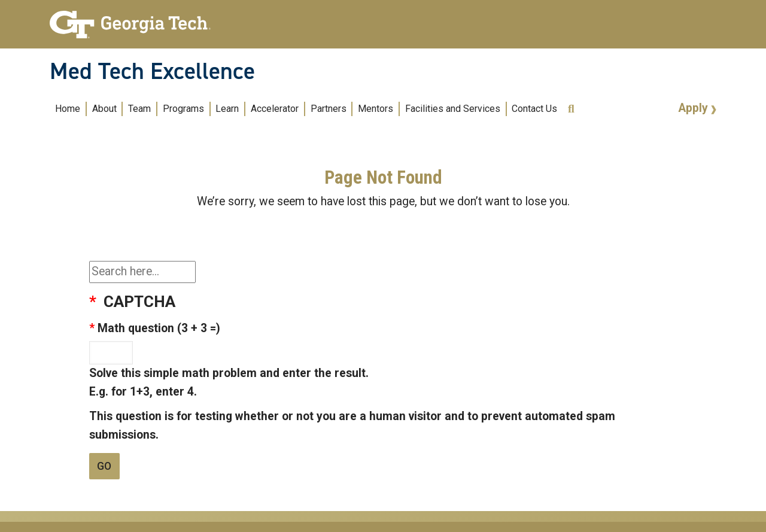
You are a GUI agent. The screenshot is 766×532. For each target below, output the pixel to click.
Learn (227, 109)
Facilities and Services (453, 109)
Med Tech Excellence (152, 71)
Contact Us (534, 109)
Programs (183, 109)
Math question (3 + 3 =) (159, 328)
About (104, 109)
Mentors (376, 109)
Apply (695, 108)
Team (139, 109)
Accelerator (275, 109)
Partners (329, 109)
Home (68, 109)
